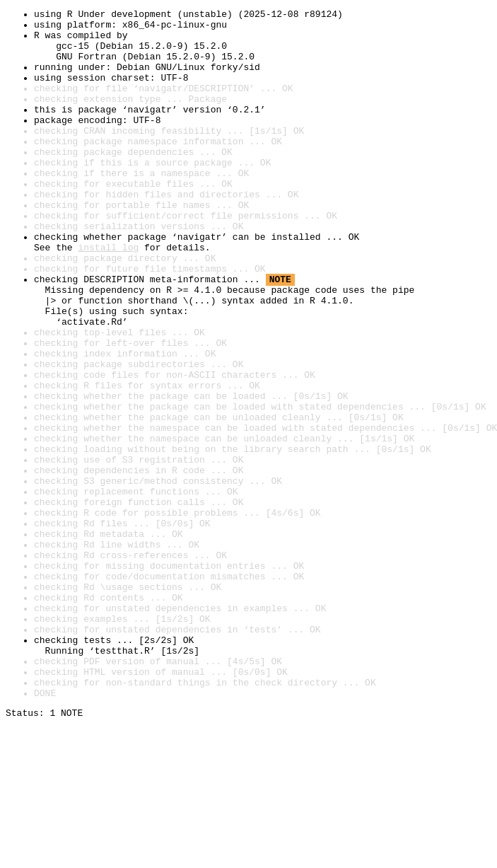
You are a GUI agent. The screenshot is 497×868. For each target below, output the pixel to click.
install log (108, 296)
